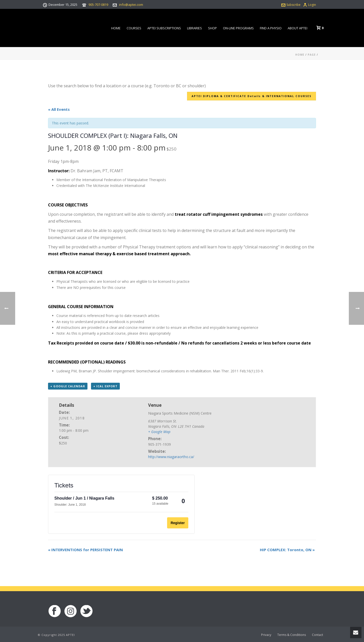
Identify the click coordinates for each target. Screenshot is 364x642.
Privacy (266, 635)
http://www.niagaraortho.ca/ (171, 457)
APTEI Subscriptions (164, 28)
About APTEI (298, 28)
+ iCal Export (105, 386)
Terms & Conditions (292, 635)
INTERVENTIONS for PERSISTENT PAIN (85, 550)
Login (310, 5)
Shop (212, 28)
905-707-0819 (98, 5)
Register (178, 523)
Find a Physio (271, 28)
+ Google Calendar (68, 386)
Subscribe (291, 5)
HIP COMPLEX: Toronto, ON (287, 550)
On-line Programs (238, 28)
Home (116, 28)
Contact (317, 635)
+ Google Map (159, 432)
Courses (134, 28)
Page (312, 55)
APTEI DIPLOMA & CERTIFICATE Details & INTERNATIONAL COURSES (252, 96)
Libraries (195, 28)
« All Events (59, 109)
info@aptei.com (131, 5)
